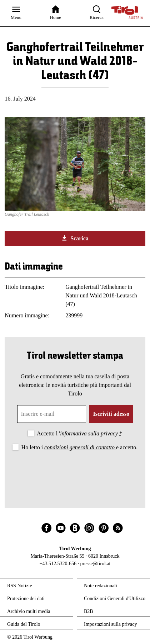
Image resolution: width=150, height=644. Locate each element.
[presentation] (75, 472)
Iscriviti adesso (111, 414)
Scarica (75, 238)
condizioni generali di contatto (80, 447)
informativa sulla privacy (90, 433)
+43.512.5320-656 (58, 564)
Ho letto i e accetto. (80, 447)
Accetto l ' (79, 433)
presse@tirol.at (96, 564)
